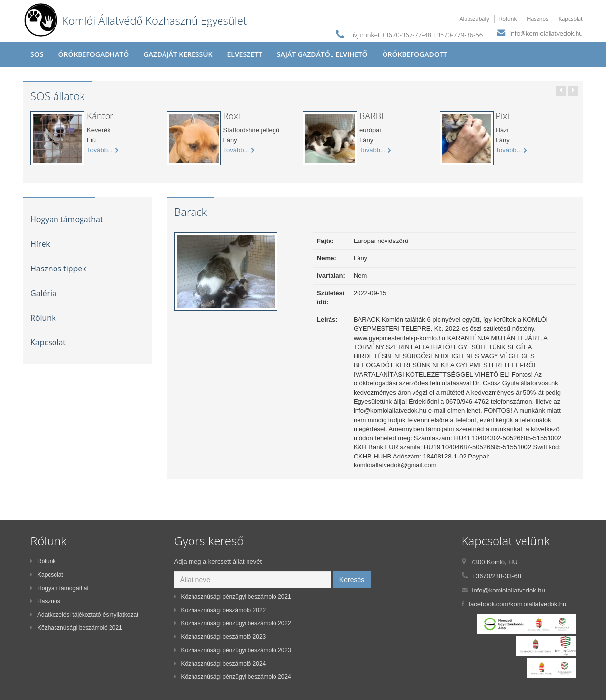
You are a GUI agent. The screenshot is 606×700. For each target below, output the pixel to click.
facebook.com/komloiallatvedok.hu (518, 604)
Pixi (503, 116)
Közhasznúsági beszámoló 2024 (220, 664)
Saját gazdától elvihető (322, 54)
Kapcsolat (571, 18)
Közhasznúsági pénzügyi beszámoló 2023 (233, 650)
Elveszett (244, 54)
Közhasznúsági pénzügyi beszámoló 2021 (233, 597)
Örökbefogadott (415, 54)
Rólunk (508, 18)
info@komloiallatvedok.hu (546, 33)
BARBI (372, 116)
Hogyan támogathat (67, 219)
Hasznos (537, 18)
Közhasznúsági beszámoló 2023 (220, 637)
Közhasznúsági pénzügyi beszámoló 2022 (233, 623)
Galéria (43, 293)
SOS (37, 54)
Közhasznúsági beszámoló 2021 (76, 628)
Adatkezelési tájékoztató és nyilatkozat (84, 615)
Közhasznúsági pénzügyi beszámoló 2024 (233, 677)
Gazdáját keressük (178, 54)
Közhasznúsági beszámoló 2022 (220, 610)
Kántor (100, 116)
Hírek (40, 244)
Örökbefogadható (93, 54)
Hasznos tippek (58, 269)
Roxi (232, 116)
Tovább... (103, 150)
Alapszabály (474, 18)
